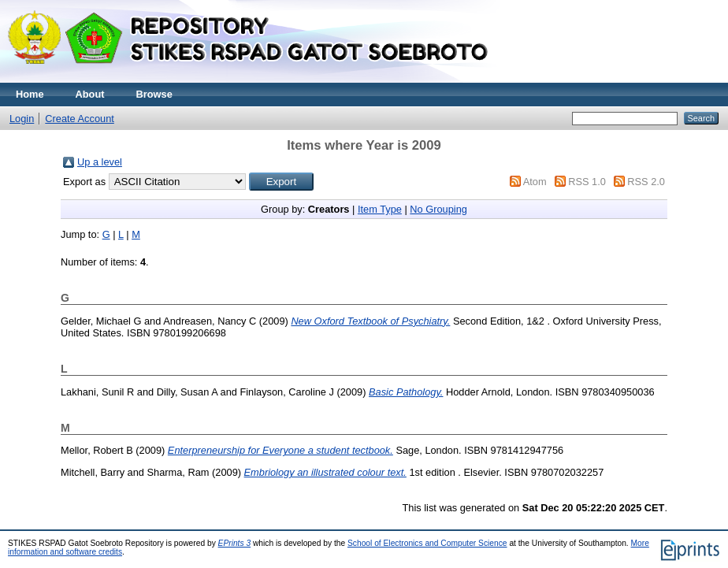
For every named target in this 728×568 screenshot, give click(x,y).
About (90, 94)
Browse (154, 94)
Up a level (100, 162)
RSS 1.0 (587, 182)
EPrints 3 (235, 543)
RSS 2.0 (646, 182)
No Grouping (438, 209)
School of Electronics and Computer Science (427, 543)
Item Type (380, 209)
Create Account (80, 119)
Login (22, 119)
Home (30, 94)
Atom (535, 182)
